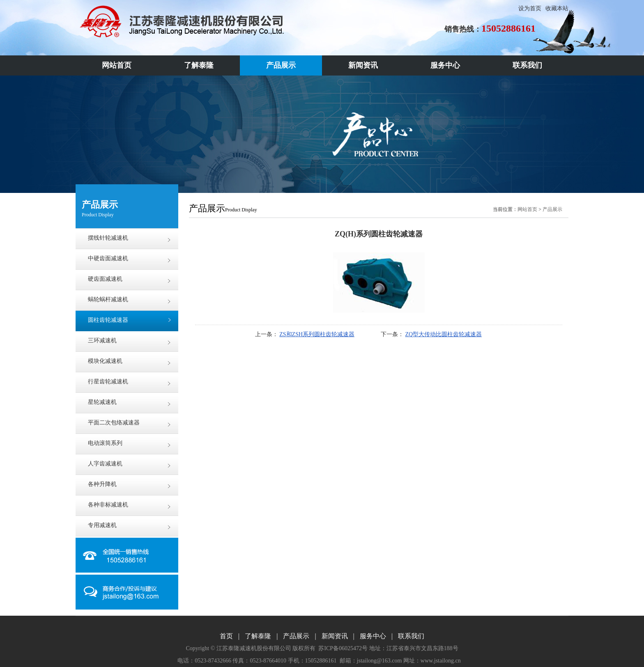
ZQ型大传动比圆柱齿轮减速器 (444, 334)
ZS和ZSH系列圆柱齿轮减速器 (317, 334)
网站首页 (527, 209)
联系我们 (411, 636)
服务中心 (373, 636)
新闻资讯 (335, 636)
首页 (226, 636)
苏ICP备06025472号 (343, 648)
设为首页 (530, 8)
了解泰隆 (258, 636)
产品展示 (552, 209)
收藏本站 (557, 8)
